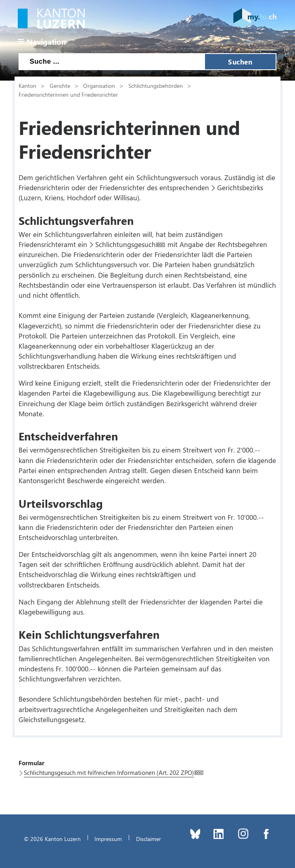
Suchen (240, 62)
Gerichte (60, 85)
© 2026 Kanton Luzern (52, 839)
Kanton (27, 85)
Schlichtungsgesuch (126, 244)
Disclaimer (149, 839)
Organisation (99, 85)
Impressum (108, 839)
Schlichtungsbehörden (156, 85)
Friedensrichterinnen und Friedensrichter (68, 94)
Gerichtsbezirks (240, 187)
